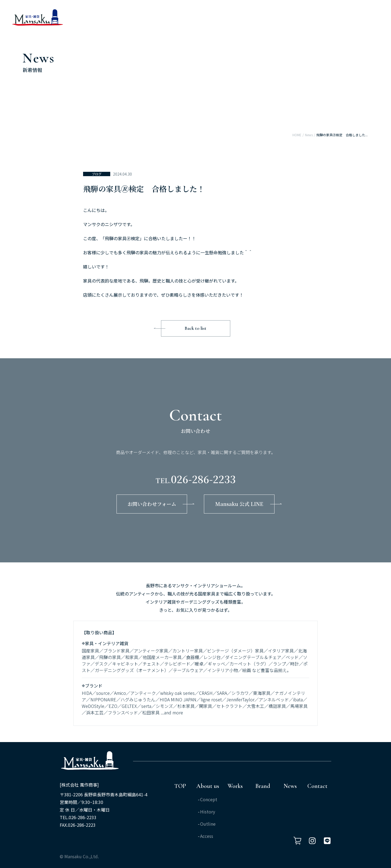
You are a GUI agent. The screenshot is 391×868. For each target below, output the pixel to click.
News (309, 135)
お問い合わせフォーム (152, 504)
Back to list (195, 328)
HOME (297, 135)
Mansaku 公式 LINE (239, 504)
